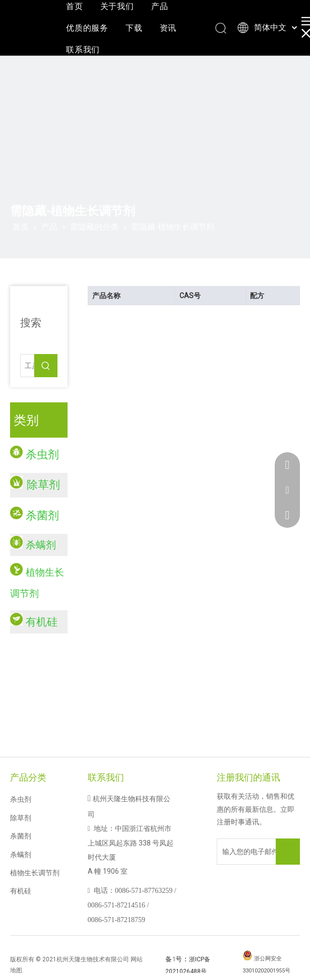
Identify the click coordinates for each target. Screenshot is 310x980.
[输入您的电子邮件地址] (254, 852)
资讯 (168, 28)
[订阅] (288, 852)
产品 (160, 6)
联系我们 (83, 50)
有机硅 (21, 891)
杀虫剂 (21, 799)
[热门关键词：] (46, 366)
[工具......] (27, 366)
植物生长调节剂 (35, 873)
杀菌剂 (21, 836)
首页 (75, 6)
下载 (134, 28)
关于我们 (117, 6)
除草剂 (21, 818)
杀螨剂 (41, 545)
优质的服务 (87, 28)
